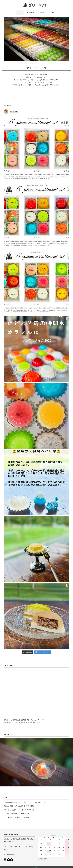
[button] (3, 762)
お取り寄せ (43, 12)
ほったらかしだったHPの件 (13, 817)
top (20, 12)
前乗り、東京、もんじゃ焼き (13, 806)
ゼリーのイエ (37, 867)
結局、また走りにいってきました (15, 809)
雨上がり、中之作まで (11, 813)
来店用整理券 (30, 12)
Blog (53, 12)
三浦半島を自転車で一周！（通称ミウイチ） (19, 802)
